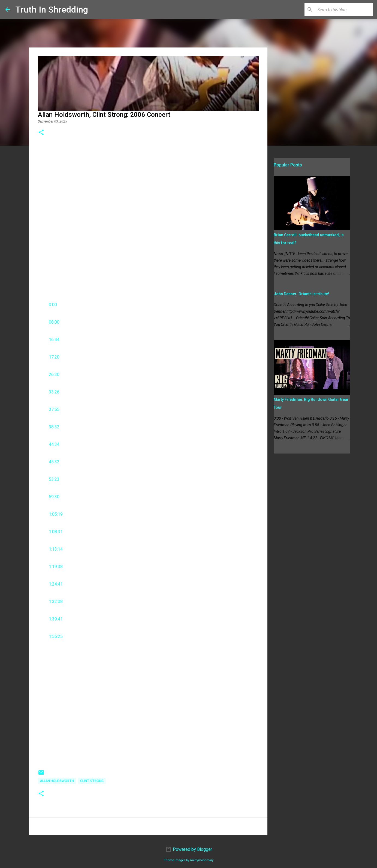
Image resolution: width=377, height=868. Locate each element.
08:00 (54, 322)
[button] (41, 133)
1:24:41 (56, 584)
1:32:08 (56, 602)
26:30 (54, 375)
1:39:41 (56, 619)
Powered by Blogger (189, 849)
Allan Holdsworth (57, 781)
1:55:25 (56, 636)
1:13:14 (56, 549)
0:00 (53, 305)
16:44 (54, 340)
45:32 (54, 462)
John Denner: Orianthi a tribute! (301, 294)
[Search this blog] (344, 10)
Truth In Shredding (52, 10)
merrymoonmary (202, 860)
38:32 (54, 427)
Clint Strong (92, 781)
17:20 (54, 357)
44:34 (54, 444)
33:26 (54, 392)
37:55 (54, 409)
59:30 (54, 497)
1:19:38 (56, 567)
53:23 (54, 479)
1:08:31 (56, 532)
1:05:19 (56, 514)
